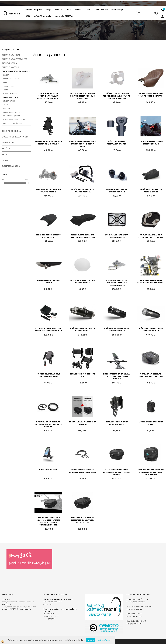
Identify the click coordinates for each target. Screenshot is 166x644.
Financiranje (117, 10)
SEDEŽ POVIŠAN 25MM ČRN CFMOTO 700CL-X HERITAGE (82, 236)
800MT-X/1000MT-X (11, 79)
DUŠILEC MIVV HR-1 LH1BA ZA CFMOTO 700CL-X (117, 330)
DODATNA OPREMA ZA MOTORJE (16, 71)
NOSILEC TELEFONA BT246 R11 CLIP (82, 375)
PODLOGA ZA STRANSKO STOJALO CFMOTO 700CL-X (151, 236)
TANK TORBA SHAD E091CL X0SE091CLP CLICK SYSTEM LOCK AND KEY (82, 520)
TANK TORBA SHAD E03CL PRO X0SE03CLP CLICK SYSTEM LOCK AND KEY (151, 472)
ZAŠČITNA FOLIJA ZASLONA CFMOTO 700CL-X (82, 282)
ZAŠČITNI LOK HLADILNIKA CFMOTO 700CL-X (117, 236)
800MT (6, 75)
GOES (28, 16)
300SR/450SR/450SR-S (13, 112)
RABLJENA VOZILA (9, 63)
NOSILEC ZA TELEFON (48, 470)
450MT (6, 105)
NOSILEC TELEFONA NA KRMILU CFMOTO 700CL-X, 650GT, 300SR (83, 144)
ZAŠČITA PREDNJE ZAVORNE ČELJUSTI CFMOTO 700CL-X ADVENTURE (82, 96)
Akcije (48, 10)
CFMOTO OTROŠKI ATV (12, 123)
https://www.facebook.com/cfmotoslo (18, 602)
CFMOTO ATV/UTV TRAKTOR (15, 59)
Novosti (58, 10)
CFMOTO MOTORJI (10, 67)
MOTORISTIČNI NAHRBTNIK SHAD (151, 423)
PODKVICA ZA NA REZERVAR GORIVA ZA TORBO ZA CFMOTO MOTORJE (48, 424)
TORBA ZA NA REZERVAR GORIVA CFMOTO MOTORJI (151, 375)
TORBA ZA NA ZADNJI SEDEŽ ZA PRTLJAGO (82, 423)
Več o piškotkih (105, 640)
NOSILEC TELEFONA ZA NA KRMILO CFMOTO (117, 423)
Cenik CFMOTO (101, 10)
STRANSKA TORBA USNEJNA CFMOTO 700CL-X (48, 191)
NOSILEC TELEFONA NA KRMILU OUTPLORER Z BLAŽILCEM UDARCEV (117, 376)
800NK (6, 82)
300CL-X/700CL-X (11, 97)
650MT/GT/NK (9, 101)
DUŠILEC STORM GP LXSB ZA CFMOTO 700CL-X (83, 330)
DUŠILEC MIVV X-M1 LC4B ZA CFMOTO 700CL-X (151, 330)
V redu (91, 640)
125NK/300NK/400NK (12, 116)
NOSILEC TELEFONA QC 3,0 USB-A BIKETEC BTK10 (48, 375)
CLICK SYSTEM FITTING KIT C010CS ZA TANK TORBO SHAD (82, 471)
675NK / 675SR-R (10, 94)
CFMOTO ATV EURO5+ (12, 55)
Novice (78, 10)
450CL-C (7, 108)
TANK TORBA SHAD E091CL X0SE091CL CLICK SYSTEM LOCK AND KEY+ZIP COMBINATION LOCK (48, 521)
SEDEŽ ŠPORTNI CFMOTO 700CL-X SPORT (151, 191)
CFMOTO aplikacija (43, 16)
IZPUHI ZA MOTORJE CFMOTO (15, 120)
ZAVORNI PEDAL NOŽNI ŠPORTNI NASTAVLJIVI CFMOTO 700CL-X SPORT (48, 96)
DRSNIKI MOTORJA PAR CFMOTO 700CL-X (117, 191)
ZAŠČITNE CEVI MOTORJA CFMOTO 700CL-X (82, 191)
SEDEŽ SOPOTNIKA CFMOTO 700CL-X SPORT (48, 236)
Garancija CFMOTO (64, 16)
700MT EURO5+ (9, 86)
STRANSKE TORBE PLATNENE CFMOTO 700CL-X (151, 143)
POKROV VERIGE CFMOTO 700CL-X (48, 282)
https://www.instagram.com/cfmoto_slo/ (19, 607)
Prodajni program (33, 10)
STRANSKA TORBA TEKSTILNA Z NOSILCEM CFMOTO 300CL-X (48, 330)
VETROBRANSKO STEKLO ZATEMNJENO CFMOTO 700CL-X (151, 283)
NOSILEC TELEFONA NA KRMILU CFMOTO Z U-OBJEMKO (48, 143)
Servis (68, 10)
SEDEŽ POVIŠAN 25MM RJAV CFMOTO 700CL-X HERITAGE (151, 95)
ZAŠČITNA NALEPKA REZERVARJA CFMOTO (117, 143)
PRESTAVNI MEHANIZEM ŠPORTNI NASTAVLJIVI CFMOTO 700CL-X (117, 283)
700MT (6, 90)
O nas (88, 10)
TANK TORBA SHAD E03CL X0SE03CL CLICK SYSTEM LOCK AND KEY (117, 472)
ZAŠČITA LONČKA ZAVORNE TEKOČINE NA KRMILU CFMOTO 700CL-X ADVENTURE (117, 96)
